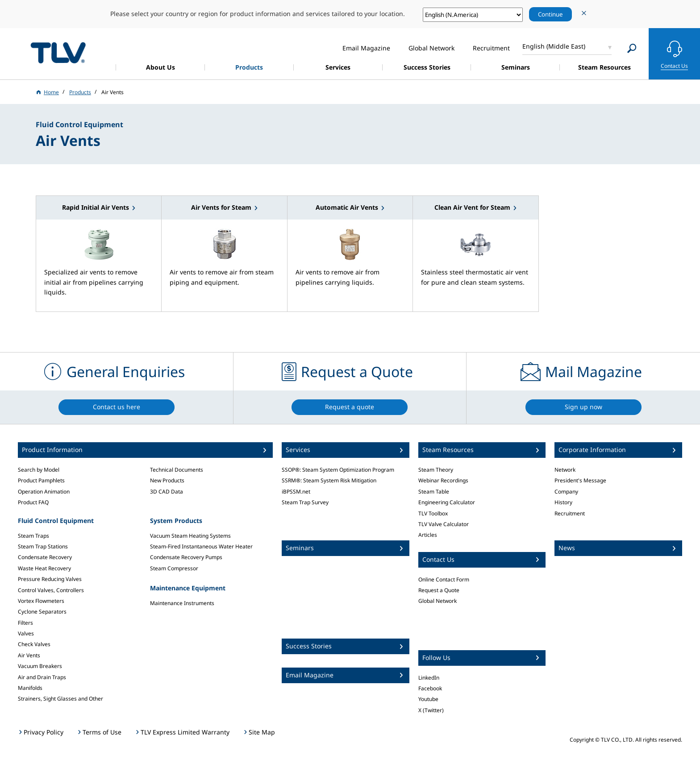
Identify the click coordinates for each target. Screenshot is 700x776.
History (563, 502)
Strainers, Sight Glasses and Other (60, 699)
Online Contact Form (444, 579)
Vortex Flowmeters (41, 601)
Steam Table (434, 492)
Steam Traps (33, 536)
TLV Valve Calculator (444, 524)
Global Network (437, 601)
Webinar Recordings (443, 480)
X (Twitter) (431, 710)
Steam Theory (436, 470)
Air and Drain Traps (42, 677)
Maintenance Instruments (182, 603)
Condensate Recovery (45, 557)
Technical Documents (177, 470)
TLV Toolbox (433, 513)
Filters (25, 623)
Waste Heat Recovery (44, 568)
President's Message (580, 480)
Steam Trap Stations (43, 546)
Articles (428, 535)
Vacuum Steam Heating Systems (190, 536)
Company (566, 492)
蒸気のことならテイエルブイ (58, 52)
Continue (550, 14)
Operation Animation (44, 492)
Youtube (428, 699)
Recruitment (570, 513)
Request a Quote (439, 590)
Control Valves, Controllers (51, 590)
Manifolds (30, 688)
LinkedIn (429, 678)
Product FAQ (33, 502)
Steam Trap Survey (305, 502)
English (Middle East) (554, 46)
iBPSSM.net (296, 492)
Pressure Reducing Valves (50, 579)
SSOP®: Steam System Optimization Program (338, 470)
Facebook (430, 688)
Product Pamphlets (41, 480)
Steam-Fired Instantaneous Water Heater (201, 546)
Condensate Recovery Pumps (186, 557)
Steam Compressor (174, 568)
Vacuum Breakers (40, 666)
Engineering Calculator (447, 502)
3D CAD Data (167, 492)
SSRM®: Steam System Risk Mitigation (329, 480)
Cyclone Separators (42, 612)
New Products (167, 480)
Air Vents (29, 655)
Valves (26, 633)
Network (565, 470)
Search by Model (39, 470)
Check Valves (34, 644)
